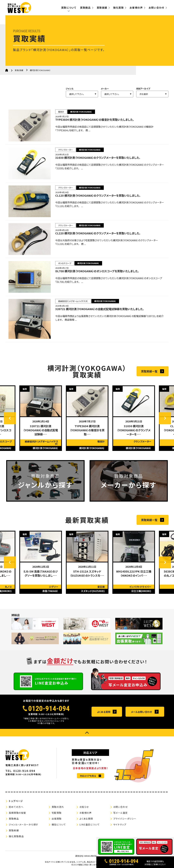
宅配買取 (57, 813)
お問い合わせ (156, 8)
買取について (69, 8)
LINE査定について (90, 825)
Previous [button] (10, 418)
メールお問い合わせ (141, 712)
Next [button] (165, 418)
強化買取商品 (16, 837)
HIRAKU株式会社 (91, 856)
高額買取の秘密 (17, 813)
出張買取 (57, 819)
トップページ (16, 801)
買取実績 (102, 8)
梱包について (59, 825)
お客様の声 (136, 8)
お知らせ (84, 807)
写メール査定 (121, 813)
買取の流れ (58, 807)
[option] (41, 418)
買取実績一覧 (149, 371)
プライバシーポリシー (125, 819)
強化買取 (118, 8)
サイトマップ (120, 825)
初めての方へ (16, 807)
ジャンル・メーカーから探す (23, 825)
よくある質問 (104, 712)
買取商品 (85, 8)
